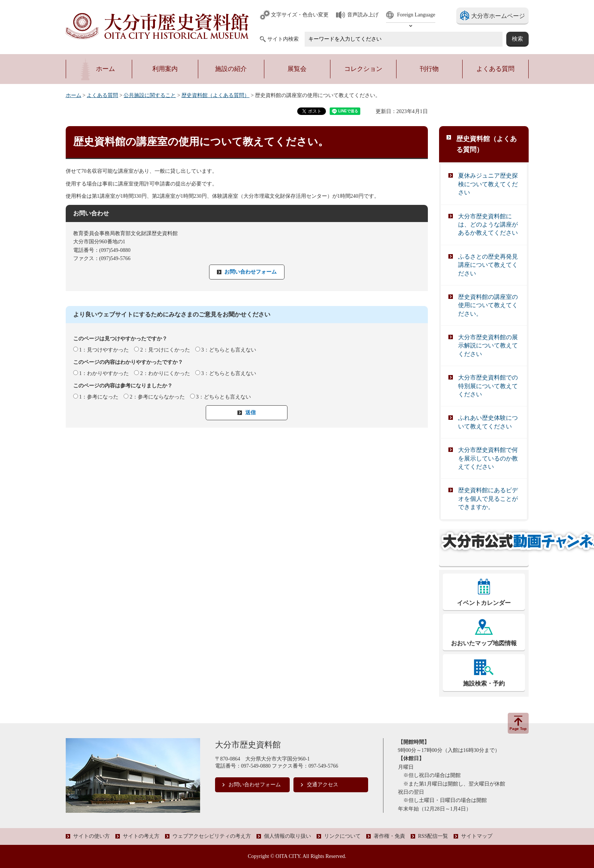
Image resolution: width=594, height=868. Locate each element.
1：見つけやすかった (104, 350)
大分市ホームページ (498, 16)
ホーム (74, 95)
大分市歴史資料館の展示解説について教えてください (488, 346)
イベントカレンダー (484, 603)
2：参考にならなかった (157, 397)
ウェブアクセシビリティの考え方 (212, 836)
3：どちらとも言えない (229, 350)
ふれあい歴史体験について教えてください (488, 422)
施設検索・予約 (484, 683)
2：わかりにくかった (165, 373)
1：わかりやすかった (104, 373)
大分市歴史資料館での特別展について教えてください (488, 386)
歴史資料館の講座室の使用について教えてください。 (488, 305)
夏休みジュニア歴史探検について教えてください (488, 184)
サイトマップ (477, 836)
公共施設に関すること (150, 95)
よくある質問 (102, 95)
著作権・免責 (389, 836)
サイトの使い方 (91, 836)
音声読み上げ (363, 15)
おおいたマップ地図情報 (484, 643)
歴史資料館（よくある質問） (215, 95)
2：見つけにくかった (165, 350)
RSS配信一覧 (433, 836)
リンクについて (342, 836)
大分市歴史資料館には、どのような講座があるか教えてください (488, 225)
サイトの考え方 (141, 836)
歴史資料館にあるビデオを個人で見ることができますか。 (488, 499)
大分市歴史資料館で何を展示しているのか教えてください (488, 458)
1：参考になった (99, 397)
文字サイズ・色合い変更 (300, 15)
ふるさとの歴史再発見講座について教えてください (488, 265)
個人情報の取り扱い (287, 836)
